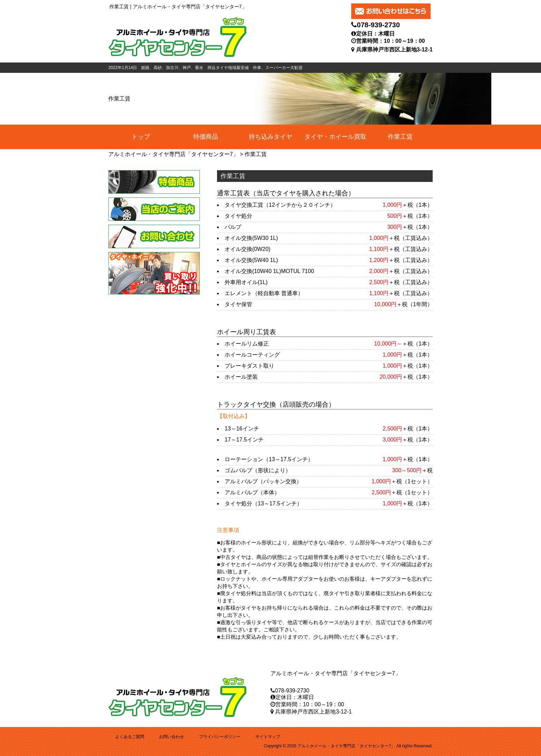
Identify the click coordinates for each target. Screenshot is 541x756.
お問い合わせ (171, 737)
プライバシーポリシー (220, 737)
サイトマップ (268, 737)
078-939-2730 (378, 25)
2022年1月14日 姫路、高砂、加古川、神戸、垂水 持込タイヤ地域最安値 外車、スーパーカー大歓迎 (205, 68)
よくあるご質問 (130, 737)
